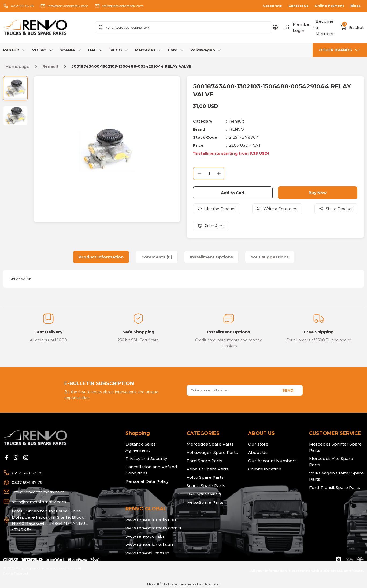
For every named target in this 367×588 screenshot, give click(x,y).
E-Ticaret (171, 584)
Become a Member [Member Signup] (325, 27)
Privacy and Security (146, 459)
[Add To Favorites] (217, 209)
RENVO (237, 129)
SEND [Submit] (288, 390)
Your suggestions (270, 257)
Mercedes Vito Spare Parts (331, 462)
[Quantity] (209, 174)
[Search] (183, 27)
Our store (258, 444)
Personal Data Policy (147, 481)
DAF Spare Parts (204, 494)
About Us (258, 452)
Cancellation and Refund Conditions (151, 470)
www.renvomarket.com (150, 544)
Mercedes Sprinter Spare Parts (336, 447)
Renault (237, 121)
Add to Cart (233, 193)
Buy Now (318, 193)
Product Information (101, 257)
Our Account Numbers (272, 461)
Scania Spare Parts (206, 486)
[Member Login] (287, 27)
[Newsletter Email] (244, 390)
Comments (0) (157, 257)
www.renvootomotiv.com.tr (154, 528)
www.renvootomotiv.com (151, 520)
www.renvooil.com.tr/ (147, 553)
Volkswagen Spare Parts (212, 452)
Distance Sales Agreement (141, 447)
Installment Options (211, 257)
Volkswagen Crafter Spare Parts (336, 476)
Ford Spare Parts (204, 461)
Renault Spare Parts (208, 469)
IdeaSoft (154, 584)
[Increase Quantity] (219, 174)
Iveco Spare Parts (205, 502)
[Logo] (46, 27)
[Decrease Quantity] (199, 174)
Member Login (302, 27)
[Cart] (344, 27)
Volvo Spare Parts (205, 477)
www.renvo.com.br (145, 536)
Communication (265, 469)
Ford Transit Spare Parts (335, 487)
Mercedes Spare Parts (210, 444)
